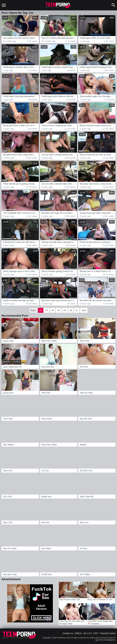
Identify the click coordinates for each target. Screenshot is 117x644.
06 (71, 310)
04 (59, 310)
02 (47, 310)
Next (84, 310)
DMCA (78, 633)
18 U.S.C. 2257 (91, 633)
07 (77, 310)
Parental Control (108, 633)
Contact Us (68, 633)
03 (53, 310)
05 (65, 310)
